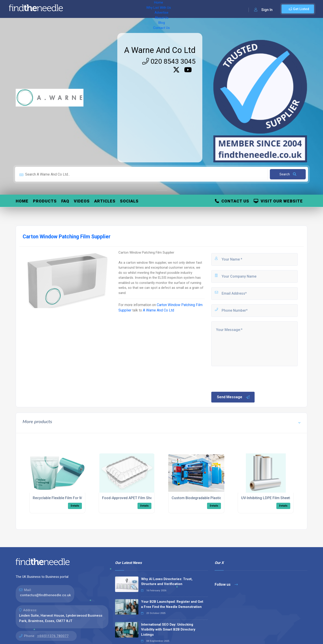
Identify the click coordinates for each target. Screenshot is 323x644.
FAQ (65, 201)
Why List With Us (102, 9)
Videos (82, 201)
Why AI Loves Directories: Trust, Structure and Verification (167, 582)
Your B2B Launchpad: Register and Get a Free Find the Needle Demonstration (172, 604)
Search (288, 174)
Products (45, 201)
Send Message (234, 397)
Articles (105, 201)
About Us (148, 9)
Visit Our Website (278, 201)
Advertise (128, 9)
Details (75, 506)
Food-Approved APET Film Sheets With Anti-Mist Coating (149, 498)
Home (79, 9)
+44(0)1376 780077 (53, 636)
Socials (129, 201)
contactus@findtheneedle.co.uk (45, 595)
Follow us (226, 584)
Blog (164, 9)
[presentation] (245, 379)
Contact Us (181, 9)
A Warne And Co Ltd (160, 50)
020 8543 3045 (169, 61)
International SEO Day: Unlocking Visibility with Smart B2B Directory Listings (168, 630)
